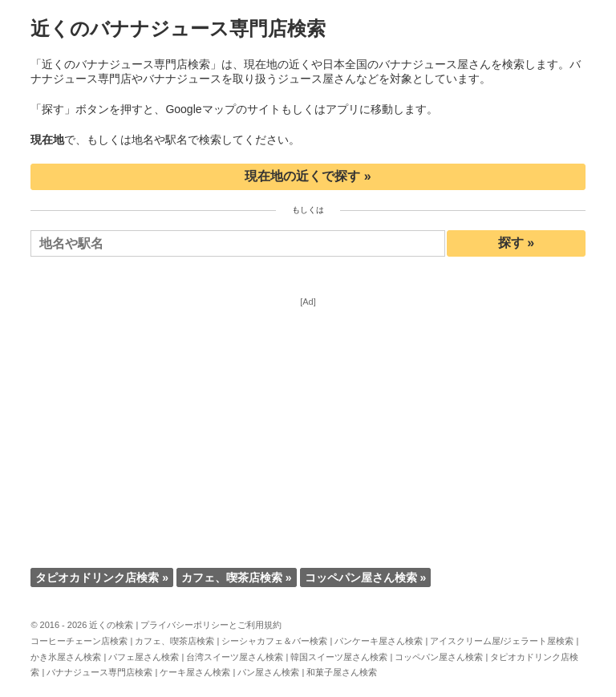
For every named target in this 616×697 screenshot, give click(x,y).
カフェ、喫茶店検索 (174, 641)
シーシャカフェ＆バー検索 (274, 641)
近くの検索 (111, 625)
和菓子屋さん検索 (342, 672)
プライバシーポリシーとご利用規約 (211, 625)
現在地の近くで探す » (308, 176)
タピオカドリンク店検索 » (102, 577)
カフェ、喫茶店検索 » (237, 577)
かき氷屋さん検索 (66, 657)
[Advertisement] (308, 419)
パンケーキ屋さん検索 (379, 641)
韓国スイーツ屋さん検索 (339, 657)
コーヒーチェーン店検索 (79, 641)
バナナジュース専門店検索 (99, 672)
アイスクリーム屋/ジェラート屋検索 (502, 641)
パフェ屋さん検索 (144, 657)
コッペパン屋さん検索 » (366, 577)
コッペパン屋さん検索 (439, 657)
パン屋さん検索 (268, 672)
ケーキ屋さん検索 (195, 672)
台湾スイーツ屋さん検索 (235, 657)
